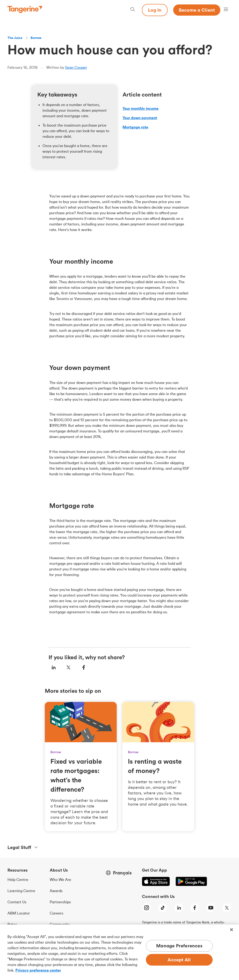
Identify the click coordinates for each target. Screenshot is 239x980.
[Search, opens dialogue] (133, 10)
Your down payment (140, 118)
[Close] (232, 930)
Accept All (179, 960)
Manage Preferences (179, 946)
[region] (119, 952)
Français (122, 873)
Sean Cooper (76, 67)
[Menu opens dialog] (226, 10)
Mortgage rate (135, 127)
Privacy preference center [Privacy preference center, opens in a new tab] (38, 970)
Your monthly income (141, 108)
